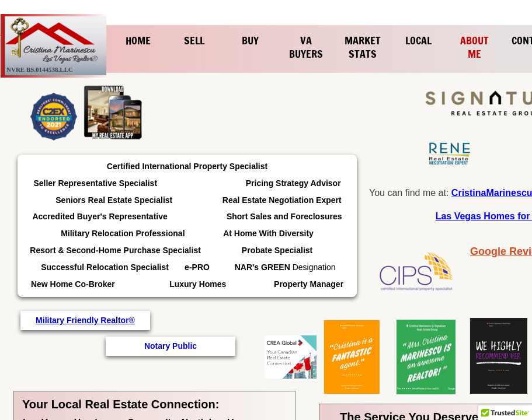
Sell (194, 40)
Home (138, 40)
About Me (474, 47)
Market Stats (363, 47)
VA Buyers (306, 47)
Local (418, 40)
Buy (250, 40)
